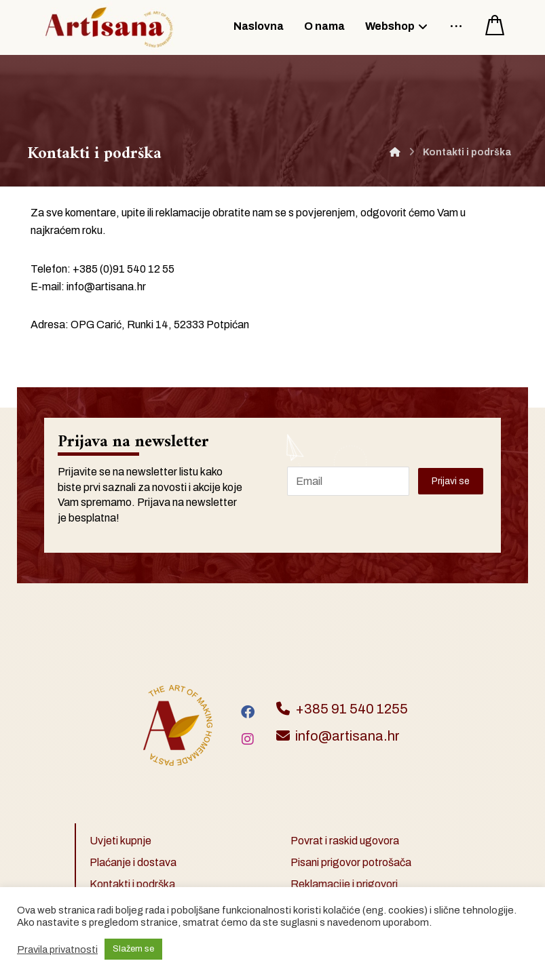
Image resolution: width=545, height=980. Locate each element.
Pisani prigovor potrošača (351, 862)
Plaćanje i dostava (133, 862)
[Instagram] (248, 739)
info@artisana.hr (106, 287)
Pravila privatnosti (57, 949)
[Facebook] (248, 712)
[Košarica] (495, 24)
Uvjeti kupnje (120, 841)
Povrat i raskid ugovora (345, 841)
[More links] (456, 24)
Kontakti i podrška (132, 884)
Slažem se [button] (133, 949)
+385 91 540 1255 (342, 709)
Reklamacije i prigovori (344, 884)
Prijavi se (451, 481)
